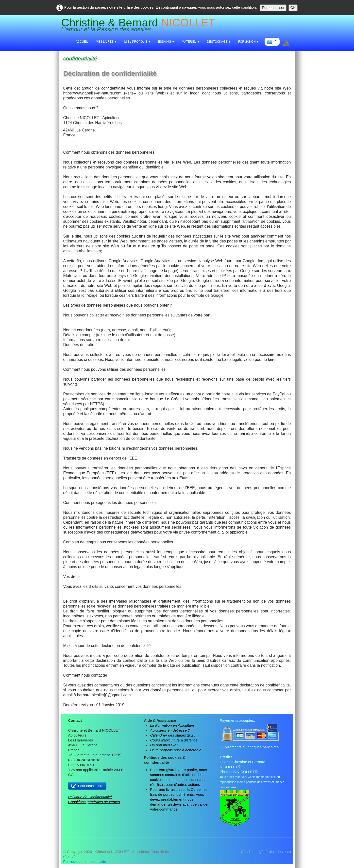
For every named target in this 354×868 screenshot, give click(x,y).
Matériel (191, 42)
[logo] (140, 26)
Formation (249, 42)
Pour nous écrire (87, 786)
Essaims (166, 42)
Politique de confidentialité (85, 861)
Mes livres (106, 42)
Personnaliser (273, 8)
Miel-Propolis (137, 42)
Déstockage (219, 42)
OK (293, 8)
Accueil (82, 42)
